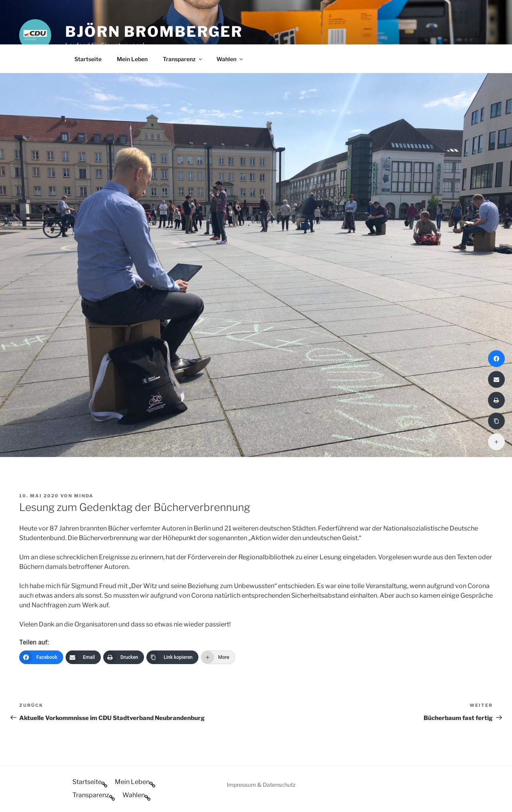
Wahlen (230, 59)
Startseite (88, 59)
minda (84, 496)
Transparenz (183, 59)
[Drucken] (124, 657)
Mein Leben (132, 59)
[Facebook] (41, 657)
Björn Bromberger (154, 32)
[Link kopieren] (172, 657)
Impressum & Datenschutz (261, 785)
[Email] (83, 657)
